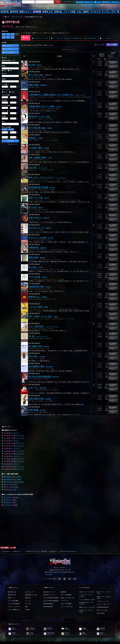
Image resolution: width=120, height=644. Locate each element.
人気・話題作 (83, 12)
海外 (10, 70)
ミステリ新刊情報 (13, 601)
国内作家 (5, 12)
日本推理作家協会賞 (103, 607)
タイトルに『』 (12, 497)
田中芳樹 (52, 188)
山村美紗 (46, 148)
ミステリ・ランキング (14, 607)
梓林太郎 (40, 208)
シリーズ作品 (69, 12)
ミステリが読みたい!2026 (87, 600)
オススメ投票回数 (66, 595)
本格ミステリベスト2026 (87, 592)
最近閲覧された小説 (31, 595)
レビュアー (28, 601)
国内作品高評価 (48, 604)
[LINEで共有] (65, 579)
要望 (26, 607)
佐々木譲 (50, 238)
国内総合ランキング (49, 592)
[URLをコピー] (75, 579)
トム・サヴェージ (61, 178)
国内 (4, 70)
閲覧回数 (63, 592)
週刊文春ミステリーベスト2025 (87, 603)
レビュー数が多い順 (107, 38)
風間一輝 (46, 218)
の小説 (10, 484)
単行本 (5, 92)
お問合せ (28, 610)
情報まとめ (48, 12)
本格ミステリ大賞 (102, 610)
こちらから (34, 8)
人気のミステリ (30, 592)
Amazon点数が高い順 (74, 38)
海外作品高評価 (48, 607)
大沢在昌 (58, 107)
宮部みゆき (48, 75)
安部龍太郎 (43, 85)
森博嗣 (48, 117)
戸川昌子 (40, 267)
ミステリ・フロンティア (104, 604)
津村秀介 (48, 287)
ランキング (95, 12)
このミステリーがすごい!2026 (86, 596)
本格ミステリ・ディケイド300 (104, 593)
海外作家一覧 (12, 595)
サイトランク (65, 601)
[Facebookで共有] (60, 579)
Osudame (50, 574)
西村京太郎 (49, 367)
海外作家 (14, 12)
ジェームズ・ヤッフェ (52, 327)
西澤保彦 (48, 399)
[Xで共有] (55, 579)
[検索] (57, 2)
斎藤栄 (56, 317)
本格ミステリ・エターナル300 (87, 611)
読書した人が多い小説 (67, 598)
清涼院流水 (43, 388)
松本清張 (42, 356)
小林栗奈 (40, 138)
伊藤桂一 (50, 128)
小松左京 (46, 198)
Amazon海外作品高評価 (51, 601)
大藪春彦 (44, 297)
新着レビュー (26, 12)
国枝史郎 (42, 258)
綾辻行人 (40, 65)
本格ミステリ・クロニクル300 (104, 597)
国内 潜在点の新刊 (13, 477)
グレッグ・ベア (42, 168)
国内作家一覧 (12, 592)
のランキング (11, 433)
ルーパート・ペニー (42, 336)
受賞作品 (58, 12)
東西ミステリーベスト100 (87, 607)
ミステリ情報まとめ (14, 610)
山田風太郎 (43, 248)
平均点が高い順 (91, 38)
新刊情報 (37, 12)
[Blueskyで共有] (70, 579)
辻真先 (50, 158)
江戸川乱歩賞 (101, 613)
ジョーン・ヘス (80, 95)
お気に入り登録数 (66, 604)
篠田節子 (48, 228)
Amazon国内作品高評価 (51, 598)
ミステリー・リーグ (103, 601)
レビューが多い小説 (67, 607)
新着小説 (28, 598)
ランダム (106, 12)
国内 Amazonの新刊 (14, 482)
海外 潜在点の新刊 (13, 479)
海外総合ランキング (49, 595)
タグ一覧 (115, 12)
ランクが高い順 (57, 38)
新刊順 (26, 37)
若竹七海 (42, 410)
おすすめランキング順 (40, 38)
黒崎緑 (46, 307)
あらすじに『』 (10, 500)
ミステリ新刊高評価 (14, 604)
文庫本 (12, 92)
